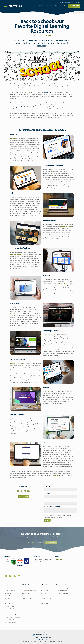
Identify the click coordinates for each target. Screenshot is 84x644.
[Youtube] (19, 576)
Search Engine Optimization (11, 588)
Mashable (63, 284)
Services (42, 6)
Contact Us (74, 6)
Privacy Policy (45, 641)
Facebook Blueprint (66, 227)
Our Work (58, 6)
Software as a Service (63, 591)
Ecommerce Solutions (27, 593)
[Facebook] (18, 491)
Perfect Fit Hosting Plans (11, 620)
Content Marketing (46, 36)
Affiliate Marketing (9, 596)
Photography (43, 593)
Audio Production (44, 588)
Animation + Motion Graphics (47, 598)
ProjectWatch (52, 641)
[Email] (28, 491)
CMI (51, 174)
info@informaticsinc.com (63, 561)
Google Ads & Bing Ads (10, 591)
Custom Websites (26, 588)
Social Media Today (28, 419)
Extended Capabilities (62, 585)
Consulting (60, 596)
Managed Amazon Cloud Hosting (13, 617)
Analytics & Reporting (10, 609)
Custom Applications (27, 596)
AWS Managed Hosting (10, 614)
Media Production (43, 585)
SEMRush (46, 391)
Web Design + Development (28, 585)
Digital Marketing (8, 585)
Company (50, 6)
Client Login (64, 2)
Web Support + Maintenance (12, 622)
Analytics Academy (17, 254)
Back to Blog (23, 496)
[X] (21, 491)
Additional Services (9, 606)
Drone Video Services (45, 601)
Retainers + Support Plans (64, 593)
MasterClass (14, 313)
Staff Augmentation (10, 604)
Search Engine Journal (50, 335)
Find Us (78, 2)
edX (24, 197)
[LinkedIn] (25, 491)
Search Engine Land (17, 364)
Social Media (8, 593)
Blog (65, 6)
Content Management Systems (29, 591)
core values (27, 92)
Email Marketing (9, 601)
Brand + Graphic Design (63, 588)
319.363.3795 (71, 2)
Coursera (13, 139)
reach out (56, 475)
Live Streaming (44, 596)
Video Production (44, 591)
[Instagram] (15, 576)
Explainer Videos (44, 604)
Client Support (59, 641)
